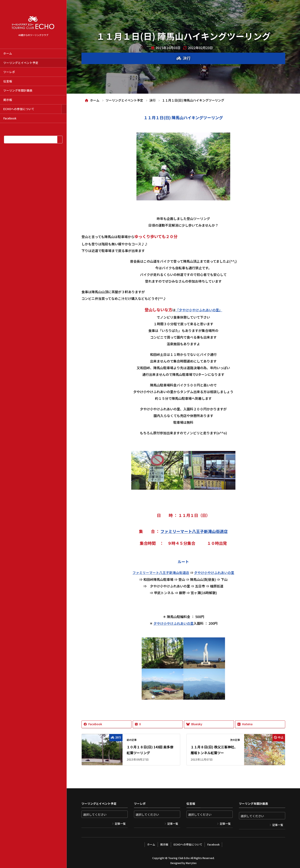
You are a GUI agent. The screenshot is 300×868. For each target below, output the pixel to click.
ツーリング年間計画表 (18, 90)
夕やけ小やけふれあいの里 (214, 572)
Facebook (10, 118)
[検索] (60, 140)
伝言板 (8, 81)
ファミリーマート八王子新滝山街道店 (194, 531)
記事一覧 (120, 823)
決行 (187, 58)
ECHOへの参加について (19, 109)
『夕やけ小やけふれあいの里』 (199, 310)
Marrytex (191, 862)
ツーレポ (9, 72)
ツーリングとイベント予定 (21, 63)
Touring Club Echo (179, 857)
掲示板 (8, 100)
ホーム (8, 53)
